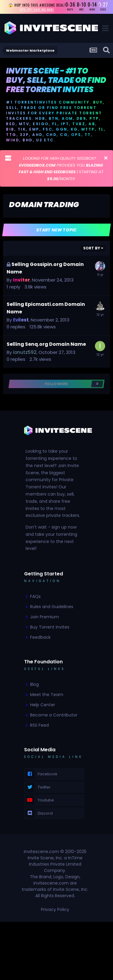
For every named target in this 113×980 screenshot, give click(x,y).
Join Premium (45, 617)
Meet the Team (47, 695)
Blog (35, 684)
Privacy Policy (55, 909)
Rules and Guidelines (52, 607)
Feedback (40, 637)
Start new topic (56, 230)
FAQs (35, 596)
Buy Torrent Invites (50, 627)
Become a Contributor (54, 715)
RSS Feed (39, 725)
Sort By (93, 248)
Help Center (43, 705)
